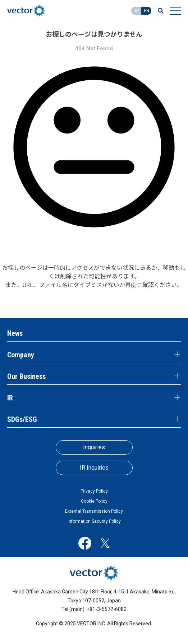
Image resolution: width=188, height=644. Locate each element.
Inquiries (94, 447)
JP (136, 11)
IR (10, 398)
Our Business (26, 376)
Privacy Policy (94, 491)
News (15, 333)
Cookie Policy (94, 501)
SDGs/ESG (22, 419)
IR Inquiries (94, 468)
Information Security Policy (94, 521)
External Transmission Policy (94, 511)
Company (21, 355)
